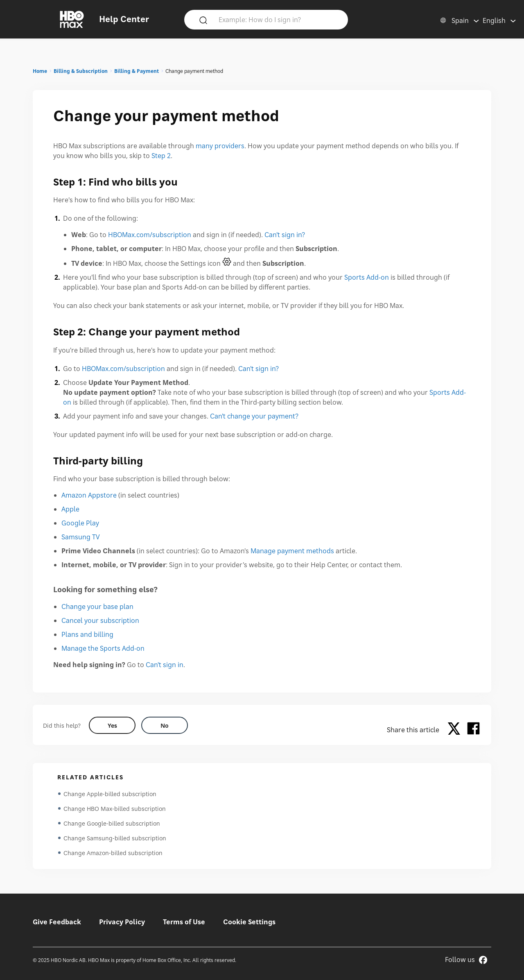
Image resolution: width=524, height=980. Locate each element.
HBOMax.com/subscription (150, 235)
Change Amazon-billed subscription (113, 853)
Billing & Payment (137, 71)
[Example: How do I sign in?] (278, 19)
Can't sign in (165, 665)
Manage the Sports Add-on (103, 648)
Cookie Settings (249, 922)
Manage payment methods (292, 551)
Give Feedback (57, 922)
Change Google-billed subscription (112, 823)
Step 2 (161, 156)
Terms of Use (184, 922)
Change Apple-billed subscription (110, 794)
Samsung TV (81, 537)
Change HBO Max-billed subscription (115, 809)
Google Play (80, 523)
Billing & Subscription (81, 71)
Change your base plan (97, 607)
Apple (70, 509)
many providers (220, 146)
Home (40, 71)
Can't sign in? (285, 235)
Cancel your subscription (100, 620)
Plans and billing (87, 634)
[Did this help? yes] (112, 725)
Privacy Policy (122, 922)
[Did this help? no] (165, 725)
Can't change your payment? (254, 416)
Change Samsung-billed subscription (115, 838)
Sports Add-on (367, 277)
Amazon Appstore (89, 495)
